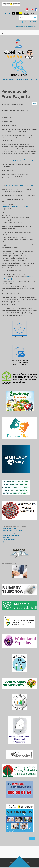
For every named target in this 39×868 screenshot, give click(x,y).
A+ (35, 13)
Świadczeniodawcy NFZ (10, 542)
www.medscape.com (10, 528)
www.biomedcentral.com (11, 535)
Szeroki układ (28, 13)
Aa (14, 13)
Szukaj (35, 17)
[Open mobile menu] (2, 32)
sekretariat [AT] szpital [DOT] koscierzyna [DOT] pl (22, 160)
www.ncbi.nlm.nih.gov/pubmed (13, 530)
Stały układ (25, 13)
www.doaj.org (7, 537)
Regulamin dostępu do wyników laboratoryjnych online (20, 79)
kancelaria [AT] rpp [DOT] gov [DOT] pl (15, 207)
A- (32, 13)
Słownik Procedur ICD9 (10, 540)
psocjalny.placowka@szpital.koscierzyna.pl (20, 185)
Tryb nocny (9, 13)
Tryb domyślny (6, 13)
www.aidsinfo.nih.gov (10, 533)
